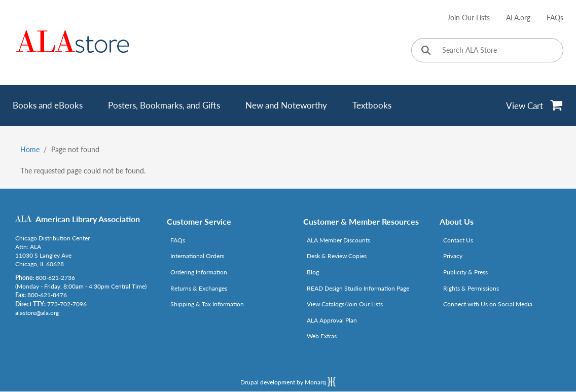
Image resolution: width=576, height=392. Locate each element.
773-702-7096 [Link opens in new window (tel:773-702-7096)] (67, 304)
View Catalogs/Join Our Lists (345, 304)
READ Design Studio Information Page (358, 288)
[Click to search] (426, 51)
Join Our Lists (469, 17)
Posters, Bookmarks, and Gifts (164, 105)
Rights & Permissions (471, 288)
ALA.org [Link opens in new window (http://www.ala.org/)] (518, 17)
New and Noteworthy (286, 105)
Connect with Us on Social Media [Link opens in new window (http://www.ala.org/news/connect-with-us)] (488, 304)
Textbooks (372, 105)
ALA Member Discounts (338, 240)
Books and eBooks (48, 105)
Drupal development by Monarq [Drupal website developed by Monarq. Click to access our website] (288, 381)
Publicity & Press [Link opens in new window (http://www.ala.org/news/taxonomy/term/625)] (465, 272)
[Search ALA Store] (487, 50)
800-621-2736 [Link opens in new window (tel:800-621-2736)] (55, 278)
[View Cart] (535, 105)
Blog (313, 272)
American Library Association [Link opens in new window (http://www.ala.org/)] (88, 219)
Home (30, 149)
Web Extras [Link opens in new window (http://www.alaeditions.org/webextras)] (322, 336)
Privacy (453, 256)
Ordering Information (199, 272)
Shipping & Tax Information (207, 304)
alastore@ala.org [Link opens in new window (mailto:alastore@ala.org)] (37, 313)
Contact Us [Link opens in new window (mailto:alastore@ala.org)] (458, 240)
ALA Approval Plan (332, 320)
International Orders (197, 256)
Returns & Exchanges (199, 288)
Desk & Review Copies (337, 256)
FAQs (555, 17)
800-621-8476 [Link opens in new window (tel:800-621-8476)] (47, 295)
